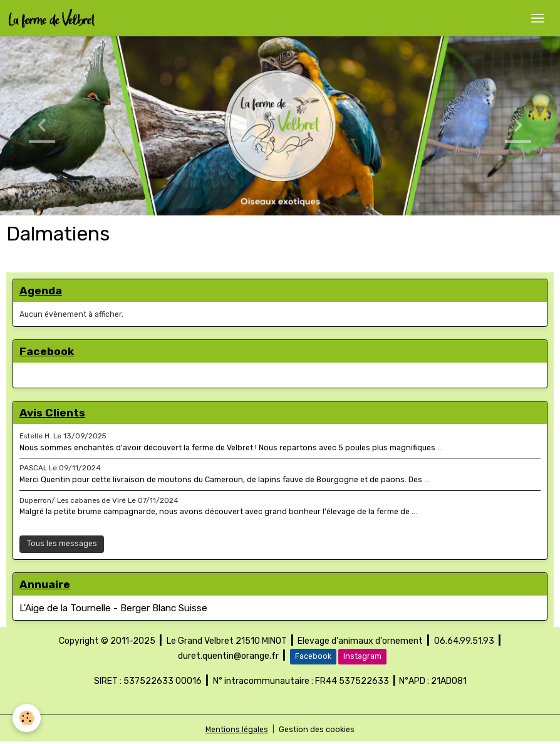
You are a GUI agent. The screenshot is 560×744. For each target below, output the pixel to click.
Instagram (362, 656)
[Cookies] (27, 718)
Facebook (313, 656)
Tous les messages (62, 544)
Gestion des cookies (317, 730)
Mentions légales (237, 730)
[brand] (54, 18)
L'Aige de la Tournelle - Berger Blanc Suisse (113, 608)
